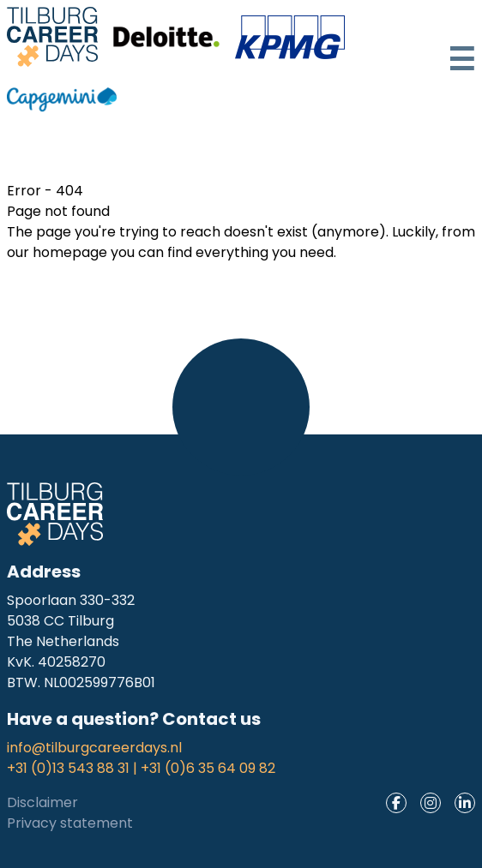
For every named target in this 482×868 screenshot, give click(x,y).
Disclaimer (42, 802)
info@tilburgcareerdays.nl (94, 748)
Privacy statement (70, 823)
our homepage (57, 252)
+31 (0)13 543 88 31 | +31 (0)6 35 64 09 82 (141, 768)
